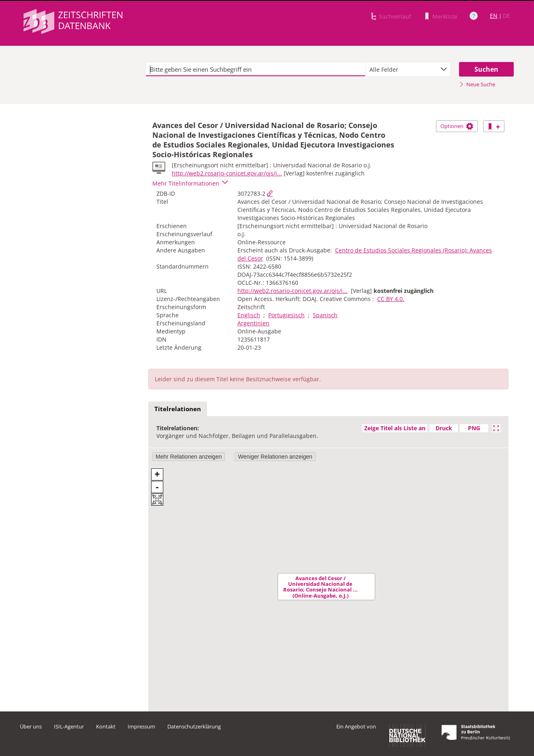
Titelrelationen (178, 409)
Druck (444, 428)
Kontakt (106, 726)
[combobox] (408, 69)
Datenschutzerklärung (194, 726)
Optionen (457, 126)
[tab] (178, 409)
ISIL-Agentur (69, 726)
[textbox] (255, 69)
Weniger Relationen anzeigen (275, 457)
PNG (474, 428)
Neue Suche (477, 84)
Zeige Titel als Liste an (395, 428)
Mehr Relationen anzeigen (189, 457)
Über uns (31, 726)
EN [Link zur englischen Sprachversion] (494, 16)
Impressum (141, 726)
